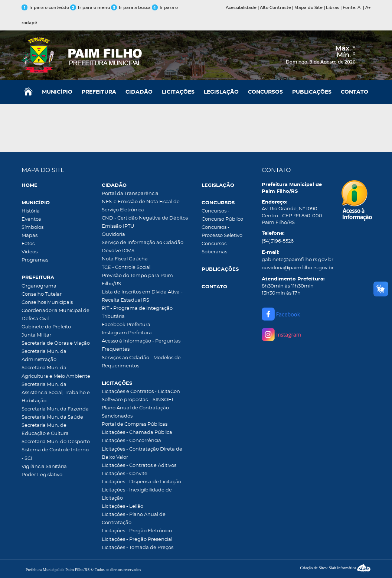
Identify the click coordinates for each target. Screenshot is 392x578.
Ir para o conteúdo (45, 8)
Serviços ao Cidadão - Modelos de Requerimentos (141, 362)
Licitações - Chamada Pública (137, 433)
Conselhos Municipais (47, 303)
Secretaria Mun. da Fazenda (55, 409)
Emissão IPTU (118, 226)
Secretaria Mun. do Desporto (56, 442)
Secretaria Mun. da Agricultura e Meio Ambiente (56, 372)
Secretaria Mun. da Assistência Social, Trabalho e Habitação (56, 393)
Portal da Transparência (130, 194)
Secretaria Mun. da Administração (44, 356)
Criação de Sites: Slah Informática (335, 568)
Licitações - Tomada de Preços (138, 548)
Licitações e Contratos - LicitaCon (141, 392)
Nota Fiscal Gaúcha (125, 259)
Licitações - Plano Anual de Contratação (134, 519)
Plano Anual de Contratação (135, 408)
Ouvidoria (113, 235)
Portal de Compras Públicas (135, 424)
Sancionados (117, 416)
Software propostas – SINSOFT (138, 400)
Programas (35, 260)
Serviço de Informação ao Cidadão (143, 243)
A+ (368, 8)
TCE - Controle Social (126, 268)
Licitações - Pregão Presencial (137, 540)
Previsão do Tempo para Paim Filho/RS (137, 280)
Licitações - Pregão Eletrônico (137, 531)
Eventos (31, 219)
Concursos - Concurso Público (222, 215)
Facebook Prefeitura (126, 325)
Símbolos (32, 228)
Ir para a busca (131, 8)
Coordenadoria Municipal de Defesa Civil (55, 315)
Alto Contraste (275, 8)
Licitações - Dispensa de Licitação (141, 482)
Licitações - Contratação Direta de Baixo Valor (142, 453)
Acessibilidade (241, 8)
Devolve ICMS (118, 251)
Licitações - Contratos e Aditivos (139, 466)
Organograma (39, 286)
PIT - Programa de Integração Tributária (137, 313)
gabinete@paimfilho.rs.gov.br (296, 260)
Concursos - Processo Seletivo (222, 232)
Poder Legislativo (42, 475)
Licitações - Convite (125, 474)
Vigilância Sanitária (44, 467)
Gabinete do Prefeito (46, 327)
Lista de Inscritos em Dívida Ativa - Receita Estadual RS (142, 296)
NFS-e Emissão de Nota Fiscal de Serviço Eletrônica (141, 206)
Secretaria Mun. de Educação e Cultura (45, 430)
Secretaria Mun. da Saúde (52, 417)
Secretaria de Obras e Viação (56, 343)
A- (360, 8)
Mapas (30, 236)
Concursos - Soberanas (215, 248)
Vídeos (30, 252)
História (31, 211)
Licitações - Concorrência (131, 441)
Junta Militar (36, 335)
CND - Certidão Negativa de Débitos (145, 218)
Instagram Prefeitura (127, 333)
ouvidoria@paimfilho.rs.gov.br (296, 268)
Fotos (28, 244)
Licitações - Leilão (122, 506)
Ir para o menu (91, 8)
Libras (333, 8)
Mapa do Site (308, 8)
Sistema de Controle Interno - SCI (55, 454)
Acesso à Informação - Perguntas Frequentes (141, 345)
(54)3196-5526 (278, 241)
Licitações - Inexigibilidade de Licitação (137, 494)
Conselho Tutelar (42, 294)
